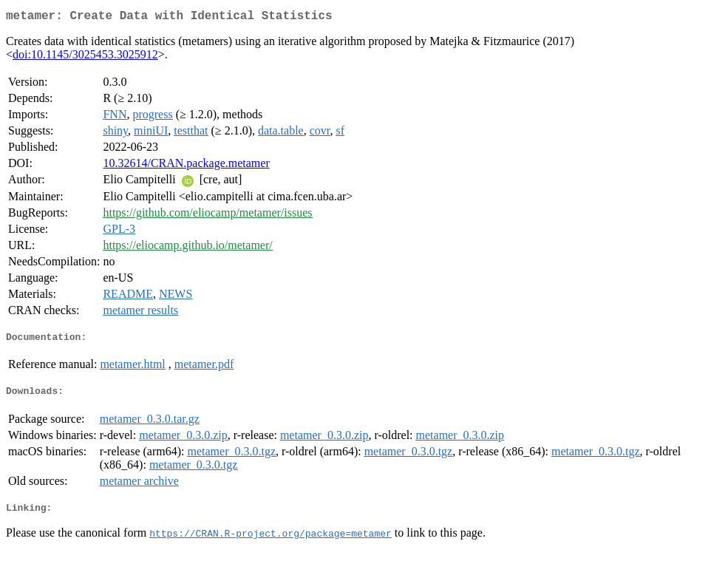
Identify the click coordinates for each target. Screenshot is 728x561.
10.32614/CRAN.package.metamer (186, 166)
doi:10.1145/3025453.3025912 (85, 57)
